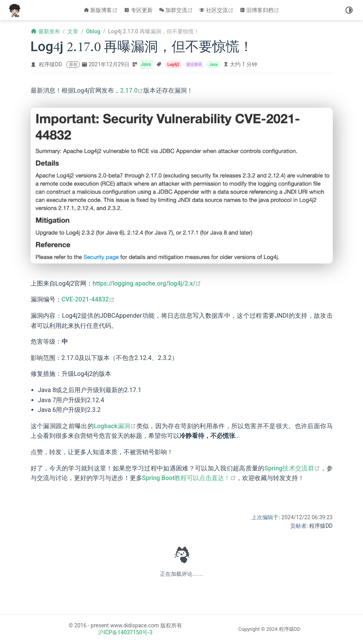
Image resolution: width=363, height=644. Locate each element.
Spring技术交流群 (292, 468)
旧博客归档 (261, 10)
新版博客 (102, 10)
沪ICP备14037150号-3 (125, 632)
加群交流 (177, 10)
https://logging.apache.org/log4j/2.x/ (147, 283)
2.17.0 (132, 90)
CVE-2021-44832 (88, 299)
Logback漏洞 (115, 426)
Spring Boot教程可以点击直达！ (189, 478)
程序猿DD (50, 64)
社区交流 (217, 10)
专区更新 (138, 10)
